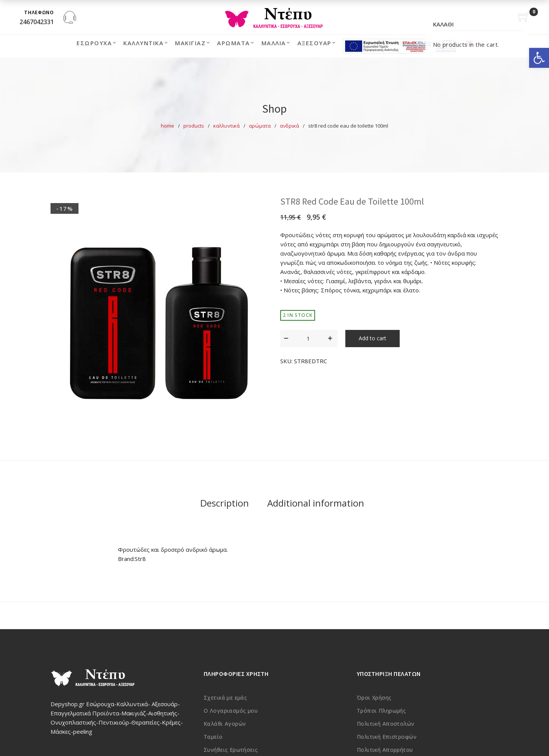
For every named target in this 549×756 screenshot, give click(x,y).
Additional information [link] (316, 503)
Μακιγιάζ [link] (190, 43)
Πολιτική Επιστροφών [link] (387, 737)
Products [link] (194, 126)
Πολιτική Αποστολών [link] (386, 724)
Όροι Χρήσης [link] (374, 698)
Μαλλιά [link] (274, 43)
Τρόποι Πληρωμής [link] (381, 711)
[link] (539, 58)
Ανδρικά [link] (289, 126)
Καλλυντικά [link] (143, 43)
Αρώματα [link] (234, 43)
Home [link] (167, 126)
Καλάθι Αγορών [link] (225, 724)
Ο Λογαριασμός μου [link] (231, 711)
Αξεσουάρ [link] (315, 43)
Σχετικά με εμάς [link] (225, 698)
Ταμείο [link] (213, 737)
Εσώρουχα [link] (94, 43)
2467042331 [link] (37, 22)
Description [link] (225, 503)
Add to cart (373, 338)
